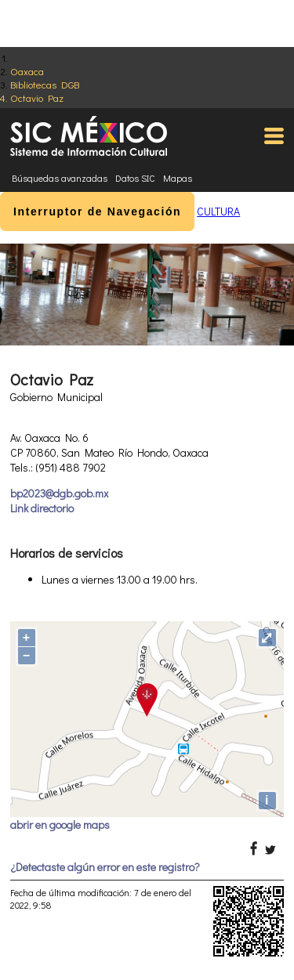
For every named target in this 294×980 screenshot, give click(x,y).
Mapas (178, 178)
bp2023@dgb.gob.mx (59, 493)
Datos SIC (135, 178)
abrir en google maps (60, 825)
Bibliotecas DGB (45, 84)
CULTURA (218, 211)
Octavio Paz (37, 98)
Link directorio (42, 508)
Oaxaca (27, 71)
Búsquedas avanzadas (60, 178)
